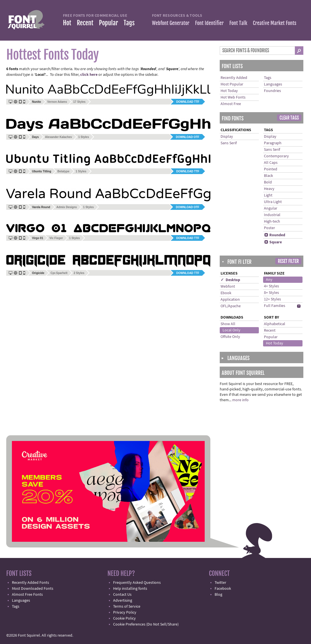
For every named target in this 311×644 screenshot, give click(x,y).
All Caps (271, 163)
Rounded (275, 235)
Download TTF (188, 102)
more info (240, 400)
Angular (271, 208)
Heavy (269, 189)
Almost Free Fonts (27, 595)
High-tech (272, 221)
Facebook (223, 589)
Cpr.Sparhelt (59, 273)
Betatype (64, 171)
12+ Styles (272, 299)
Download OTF (188, 137)
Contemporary (276, 156)
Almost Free (231, 104)
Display (227, 137)
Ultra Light (273, 202)
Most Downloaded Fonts (33, 589)
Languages (273, 84)
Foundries (272, 91)
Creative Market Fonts (275, 23)
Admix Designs (67, 207)
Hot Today (229, 91)
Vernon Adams (57, 102)
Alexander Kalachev (59, 137)
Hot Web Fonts (233, 97)
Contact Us (122, 595)
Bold (268, 182)
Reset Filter (288, 261)
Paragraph (273, 143)
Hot (67, 23)
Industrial (272, 215)
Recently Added (234, 78)
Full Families (275, 306)
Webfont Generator (171, 23)
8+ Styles (271, 293)
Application (230, 300)
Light (268, 195)
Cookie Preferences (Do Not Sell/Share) (146, 624)
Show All (228, 324)
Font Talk (238, 23)
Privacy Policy (125, 612)
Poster (269, 228)
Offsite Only (230, 337)
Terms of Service (127, 607)
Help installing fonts (130, 589)
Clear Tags (289, 118)
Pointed (271, 169)
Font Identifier (209, 23)
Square (273, 242)
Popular (108, 23)
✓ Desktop (230, 280)
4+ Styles (271, 286)
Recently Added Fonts (30, 583)
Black (268, 176)
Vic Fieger (56, 238)
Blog (218, 595)
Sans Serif (229, 143)
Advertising (123, 601)
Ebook (226, 293)
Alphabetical (275, 324)
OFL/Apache (231, 306)
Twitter (220, 583)
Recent (85, 23)
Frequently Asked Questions (137, 583)
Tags (129, 23)
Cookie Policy (124, 618)
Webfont (228, 287)
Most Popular (232, 84)
